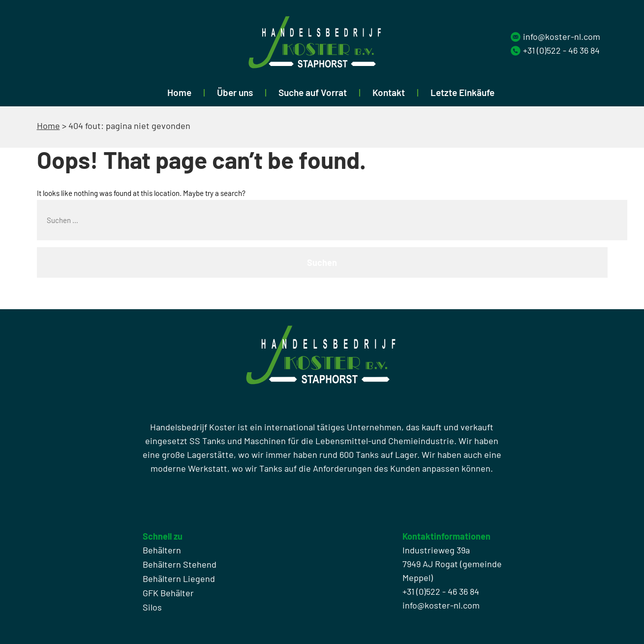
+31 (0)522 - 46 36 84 (561, 50)
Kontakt (389, 92)
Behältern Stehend (180, 564)
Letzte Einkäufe (462, 92)
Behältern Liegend (179, 579)
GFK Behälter (168, 593)
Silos (152, 607)
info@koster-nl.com (562, 36)
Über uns (235, 92)
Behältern (162, 550)
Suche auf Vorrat (313, 92)
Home (179, 92)
